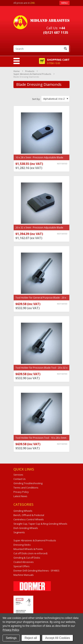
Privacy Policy (11, 630)
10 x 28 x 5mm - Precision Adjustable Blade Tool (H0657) (39, 159)
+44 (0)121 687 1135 (56, 30)
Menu (64, 3)
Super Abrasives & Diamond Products (32, 74)
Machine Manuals (24, 575)
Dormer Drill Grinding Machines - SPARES (36, 571)
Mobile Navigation (17, 61)
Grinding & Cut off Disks (27, 558)
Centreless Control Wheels (29, 519)
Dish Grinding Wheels (26, 528)
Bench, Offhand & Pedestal (29, 515)
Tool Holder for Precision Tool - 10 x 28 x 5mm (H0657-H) (41, 440)
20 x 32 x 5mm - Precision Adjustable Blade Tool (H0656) (39, 229)
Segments (19, 532)
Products (30, 71)
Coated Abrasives (24, 562)
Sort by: (36, 99)
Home (17, 71)
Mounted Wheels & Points (28, 549)
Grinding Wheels (23, 511)
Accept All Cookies (58, 638)
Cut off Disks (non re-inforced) (30, 553)
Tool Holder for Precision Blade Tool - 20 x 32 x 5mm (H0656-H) (41, 369)
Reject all (31, 638)
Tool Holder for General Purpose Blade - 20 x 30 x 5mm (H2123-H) (41, 299)
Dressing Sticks (22, 545)
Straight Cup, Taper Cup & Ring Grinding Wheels (40, 524)
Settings (11, 638)
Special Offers (21, 566)
